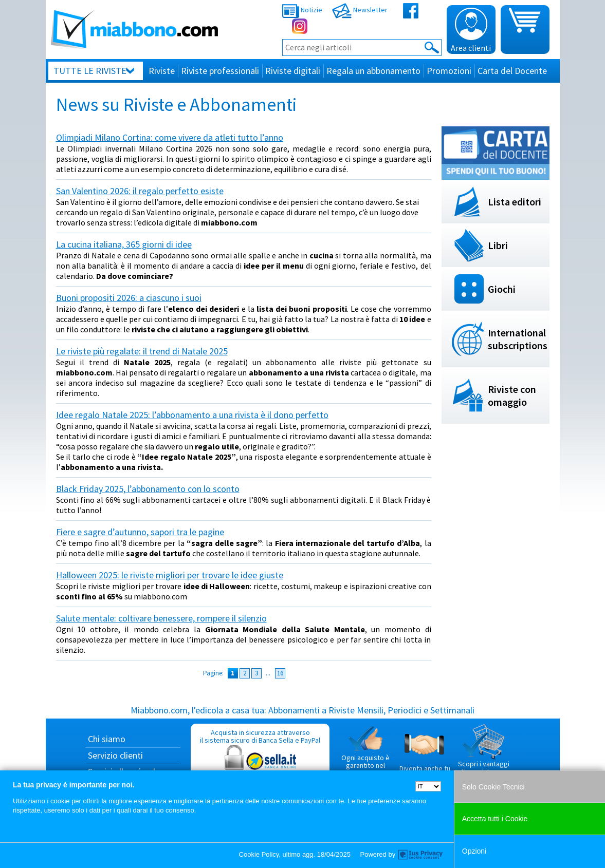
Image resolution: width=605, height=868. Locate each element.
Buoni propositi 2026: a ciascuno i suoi (129, 298)
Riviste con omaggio (512, 395)
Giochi (502, 289)
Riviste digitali (293, 71)
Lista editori (515, 202)
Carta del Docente (512, 71)
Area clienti (471, 30)
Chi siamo (107, 739)
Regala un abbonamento (373, 71)
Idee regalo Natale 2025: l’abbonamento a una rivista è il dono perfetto (192, 415)
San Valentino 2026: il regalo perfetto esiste (140, 191)
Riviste (162, 71)
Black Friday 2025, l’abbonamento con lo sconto (148, 489)
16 (280, 673)
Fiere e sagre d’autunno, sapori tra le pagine (140, 532)
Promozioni (449, 71)
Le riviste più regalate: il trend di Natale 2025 (142, 351)
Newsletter (360, 10)
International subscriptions (518, 339)
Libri (498, 245)
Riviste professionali (220, 71)
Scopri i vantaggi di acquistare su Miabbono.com (484, 754)
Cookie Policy (259, 854)
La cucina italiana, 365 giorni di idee (124, 244)
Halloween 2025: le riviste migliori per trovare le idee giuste (170, 575)
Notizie (302, 10)
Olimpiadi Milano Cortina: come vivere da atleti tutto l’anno (170, 137)
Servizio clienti (115, 755)
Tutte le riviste (90, 71)
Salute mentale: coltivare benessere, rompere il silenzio (161, 618)
